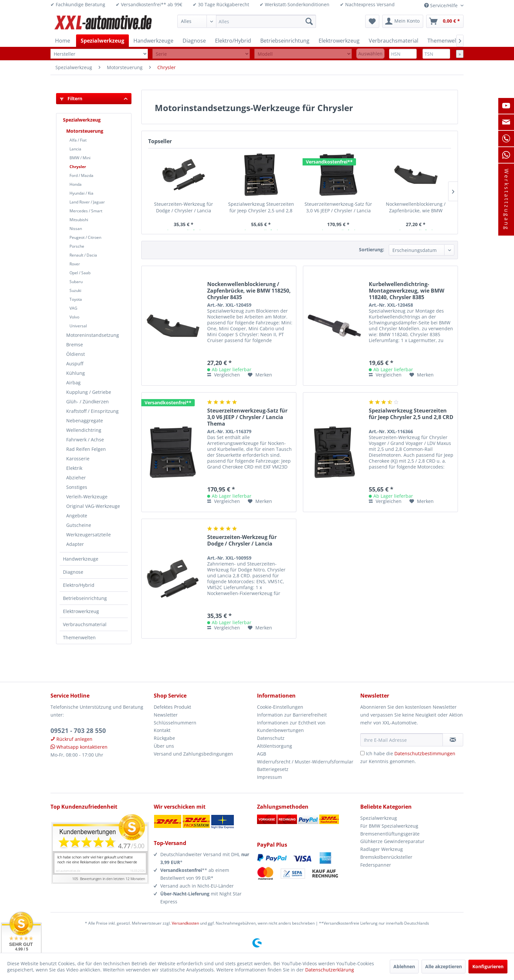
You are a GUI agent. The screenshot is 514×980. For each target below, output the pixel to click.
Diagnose (73, 572)
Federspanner (376, 865)
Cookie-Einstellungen (280, 707)
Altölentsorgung (275, 746)
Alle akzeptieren (444, 966)
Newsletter (166, 715)
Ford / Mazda (81, 175)
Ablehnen (404, 966)
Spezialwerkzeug (82, 120)
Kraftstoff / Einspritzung (92, 411)
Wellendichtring (84, 430)
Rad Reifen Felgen (86, 449)
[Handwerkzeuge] (153, 41)
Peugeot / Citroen (85, 237)
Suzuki (75, 290)
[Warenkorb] (445, 21)
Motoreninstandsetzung (93, 335)
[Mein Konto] (403, 21)
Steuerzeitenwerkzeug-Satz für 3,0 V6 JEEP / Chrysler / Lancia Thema (338, 207)
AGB (262, 754)
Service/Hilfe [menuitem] (442, 5)
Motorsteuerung (85, 131)
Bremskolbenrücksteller (386, 857)
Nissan (76, 229)
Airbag (73, 383)
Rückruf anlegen (71, 739)
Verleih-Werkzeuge (87, 497)
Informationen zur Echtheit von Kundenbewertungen (291, 727)
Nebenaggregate (85, 421)
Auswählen (370, 54)
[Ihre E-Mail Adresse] (402, 740)
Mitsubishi (79, 220)
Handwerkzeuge (81, 559)
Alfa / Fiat (78, 140)
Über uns (164, 746)
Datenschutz (271, 738)
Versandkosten (185, 923)
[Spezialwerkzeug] (102, 41)
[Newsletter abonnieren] (453, 740)
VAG (73, 308)
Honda (76, 184)
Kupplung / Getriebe (89, 392)
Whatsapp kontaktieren (79, 747)
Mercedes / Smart (86, 211)
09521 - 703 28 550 (78, 731)
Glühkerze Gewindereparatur (392, 841)
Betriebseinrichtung (85, 598)
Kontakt (162, 730)
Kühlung (76, 373)
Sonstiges (77, 487)
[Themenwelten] (446, 41)
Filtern (71, 98)
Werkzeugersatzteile (89, 535)
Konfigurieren (488, 966)
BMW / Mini (80, 158)
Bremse (75, 345)
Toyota (76, 299)
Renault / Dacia (83, 255)
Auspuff (75, 364)
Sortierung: (372, 250)
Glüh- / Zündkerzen (88, 402)
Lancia (75, 149)
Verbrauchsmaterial (85, 624)
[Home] (63, 41)
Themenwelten (79, 637)
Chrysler (78, 167)
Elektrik (74, 468)
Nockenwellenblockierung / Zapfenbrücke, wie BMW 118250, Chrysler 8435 (416, 207)
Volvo (74, 317)
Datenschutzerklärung (330, 970)
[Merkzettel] (372, 21)
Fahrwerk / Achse (85, 440)
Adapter (75, 544)
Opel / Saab (80, 273)
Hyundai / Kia (81, 193)
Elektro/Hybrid (79, 585)
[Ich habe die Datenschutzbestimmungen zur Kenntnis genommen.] (362, 753)
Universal (78, 326)
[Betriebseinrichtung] (285, 41)
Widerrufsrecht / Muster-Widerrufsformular (305, 762)
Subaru (76, 282)
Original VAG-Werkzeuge (93, 506)
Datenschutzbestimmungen (425, 753)
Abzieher (76, 478)
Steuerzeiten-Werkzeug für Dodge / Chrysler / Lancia (184, 207)
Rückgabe (164, 738)
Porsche (77, 246)
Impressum (269, 777)
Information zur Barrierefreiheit (292, 715)
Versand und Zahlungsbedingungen (193, 754)
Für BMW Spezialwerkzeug (389, 826)
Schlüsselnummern (175, 723)
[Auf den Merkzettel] (260, 375)
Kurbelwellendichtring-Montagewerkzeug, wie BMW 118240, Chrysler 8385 (406, 291)
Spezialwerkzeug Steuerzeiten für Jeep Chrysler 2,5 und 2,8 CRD (261, 207)
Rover (75, 264)
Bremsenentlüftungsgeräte (390, 834)
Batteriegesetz (273, 769)
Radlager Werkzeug (382, 849)
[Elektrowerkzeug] (339, 41)
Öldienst (76, 354)
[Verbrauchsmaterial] (394, 41)
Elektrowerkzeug (81, 611)
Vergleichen (224, 375)
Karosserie (78, 459)
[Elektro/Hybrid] (233, 41)
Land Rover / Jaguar (87, 202)
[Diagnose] (194, 41)
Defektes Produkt (172, 707)
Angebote (77, 516)
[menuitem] (247, 21)
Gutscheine (79, 525)
